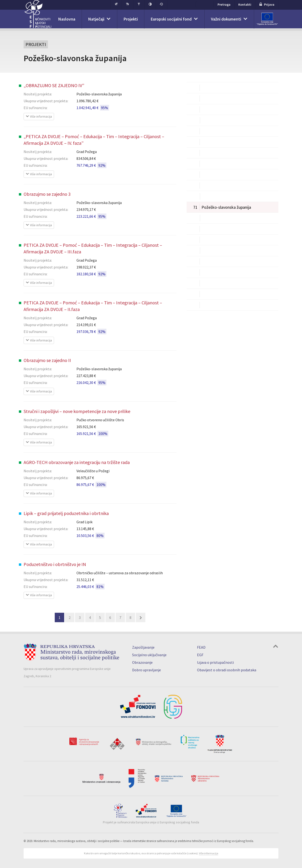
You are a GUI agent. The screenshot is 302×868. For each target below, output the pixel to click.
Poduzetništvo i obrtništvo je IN (55, 564)
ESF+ (205, 4)
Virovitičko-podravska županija (222, 272)
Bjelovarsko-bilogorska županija (223, 88)
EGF (200, 655)
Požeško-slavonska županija (220, 207)
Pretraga (224, 4)
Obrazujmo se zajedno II (47, 360)
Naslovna (67, 19)
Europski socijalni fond (171, 19)
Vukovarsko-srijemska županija (222, 283)
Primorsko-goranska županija (221, 218)
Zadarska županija (211, 294)
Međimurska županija (214, 185)
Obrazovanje (142, 662)
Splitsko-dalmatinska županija (222, 251)
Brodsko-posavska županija (220, 99)
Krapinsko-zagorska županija (221, 164)
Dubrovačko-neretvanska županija (225, 109)
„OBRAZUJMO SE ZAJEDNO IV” (54, 85)
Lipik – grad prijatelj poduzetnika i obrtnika (66, 513)
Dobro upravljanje (147, 670)
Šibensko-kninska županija (218, 229)
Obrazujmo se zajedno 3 (47, 194)
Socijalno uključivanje (149, 655)
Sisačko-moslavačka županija (221, 240)
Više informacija (209, 853)
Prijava (267, 4)
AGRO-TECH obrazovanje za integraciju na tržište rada (77, 462)
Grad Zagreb (206, 120)
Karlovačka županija (213, 142)
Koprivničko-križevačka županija (223, 153)
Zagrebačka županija (213, 305)
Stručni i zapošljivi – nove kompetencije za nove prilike (77, 411)
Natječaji (96, 19)
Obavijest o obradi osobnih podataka (227, 670)
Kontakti (245, 4)
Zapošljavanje (143, 647)
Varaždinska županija (214, 262)
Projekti (131, 19)
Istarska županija (210, 131)
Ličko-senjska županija (215, 175)
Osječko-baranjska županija (219, 196)
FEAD (201, 647)
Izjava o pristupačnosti (215, 662)
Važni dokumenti (226, 19)
